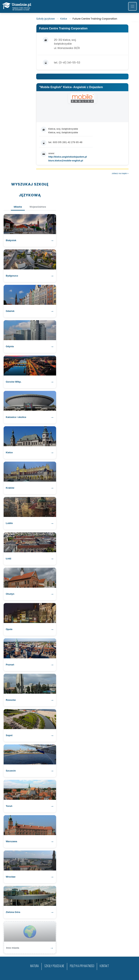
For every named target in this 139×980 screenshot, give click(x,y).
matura (34, 966)
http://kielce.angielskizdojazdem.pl (68, 157)
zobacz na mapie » (120, 173)
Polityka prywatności (82, 966)
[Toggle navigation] (132, 6)
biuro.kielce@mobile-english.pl (66, 161)
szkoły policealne (54, 966)
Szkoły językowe (46, 19)
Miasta (18, 207)
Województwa (38, 207)
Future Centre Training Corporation (63, 28)
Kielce (64, 19)
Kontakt (104, 966)
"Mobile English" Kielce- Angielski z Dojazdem (71, 87)
